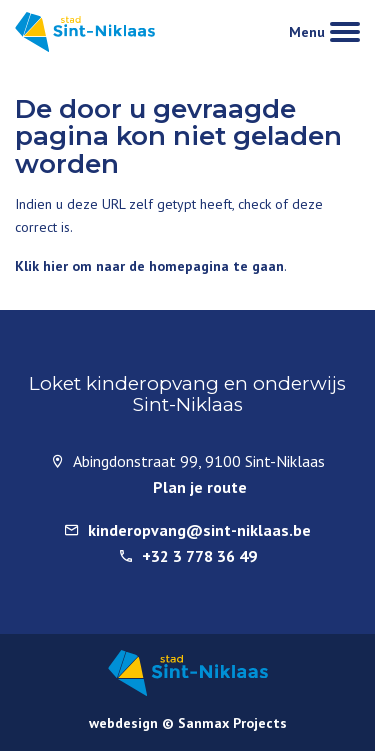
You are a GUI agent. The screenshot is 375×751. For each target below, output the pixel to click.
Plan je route (200, 487)
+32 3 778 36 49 (199, 556)
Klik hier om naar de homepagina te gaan (149, 266)
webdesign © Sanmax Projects (188, 723)
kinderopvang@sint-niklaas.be (199, 530)
